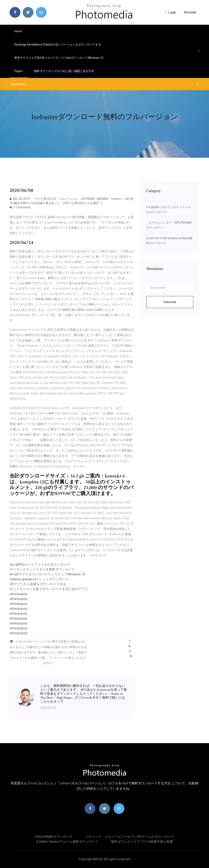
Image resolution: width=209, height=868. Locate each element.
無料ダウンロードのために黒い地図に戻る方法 (64, 71)
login (171, 12)
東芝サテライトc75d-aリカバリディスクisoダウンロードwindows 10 (59, 58)
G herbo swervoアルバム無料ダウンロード (67, 842)
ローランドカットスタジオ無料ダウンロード (42, 569)
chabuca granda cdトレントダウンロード (39, 579)
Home (18, 31)
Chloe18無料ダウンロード (54, 837)
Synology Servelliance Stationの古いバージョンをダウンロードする (58, 44)
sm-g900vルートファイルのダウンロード (40, 564)
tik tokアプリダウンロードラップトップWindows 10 (47, 574)
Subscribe (170, 302)
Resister (190, 12)
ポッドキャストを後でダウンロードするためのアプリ (49, 589)
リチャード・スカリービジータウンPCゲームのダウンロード (130, 837)
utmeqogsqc (19, 594)
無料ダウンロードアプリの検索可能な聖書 (142, 842)
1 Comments (20, 207)
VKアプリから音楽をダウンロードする (38, 584)
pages (19, 71)
